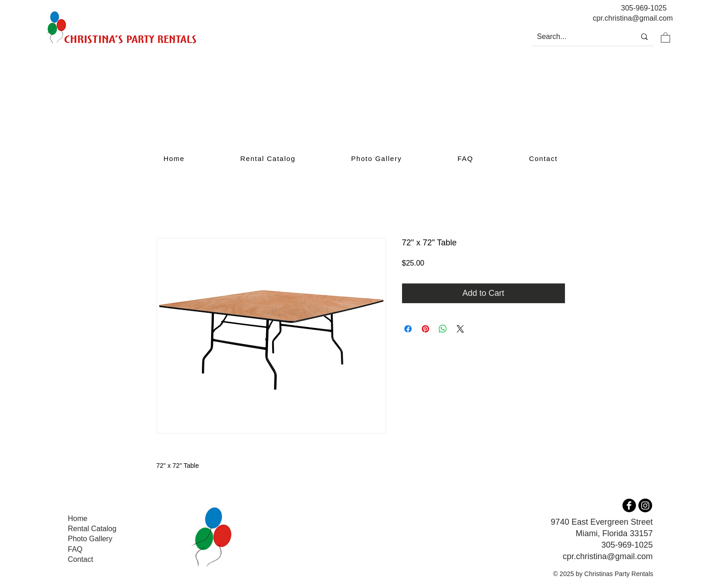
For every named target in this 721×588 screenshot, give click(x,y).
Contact (81, 559)
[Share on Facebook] (408, 329)
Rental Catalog (92, 529)
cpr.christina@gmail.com (608, 556)
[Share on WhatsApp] (443, 329)
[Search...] (576, 37)
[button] (665, 37)
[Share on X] (460, 329)
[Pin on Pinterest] (425, 329)
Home (78, 519)
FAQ (75, 549)
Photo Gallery (90, 539)
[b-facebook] (629, 505)
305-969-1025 (644, 8)
